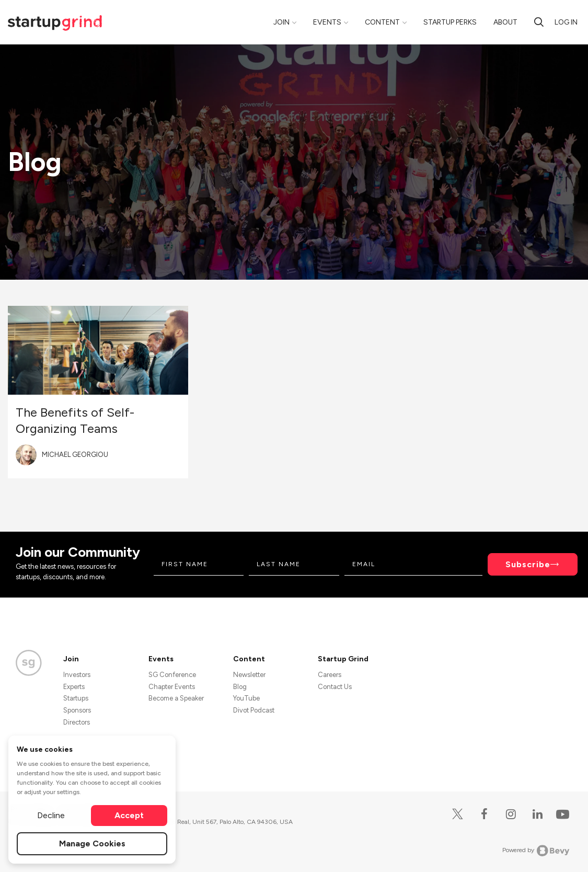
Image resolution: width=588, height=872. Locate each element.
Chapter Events (172, 687)
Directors (77, 722)
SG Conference (172, 675)
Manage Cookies (92, 844)
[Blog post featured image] (98, 350)
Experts (74, 687)
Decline (51, 815)
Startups (76, 698)
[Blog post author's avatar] (26, 455)
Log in (566, 22)
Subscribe (528, 564)
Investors (77, 675)
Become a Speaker (176, 698)
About (505, 22)
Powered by (536, 851)
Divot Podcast (254, 710)
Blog (240, 687)
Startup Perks (450, 22)
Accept (129, 815)
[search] (539, 22)
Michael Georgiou (75, 455)
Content (382, 22)
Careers (330, 675)
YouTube (246, 698)
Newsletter (249, 675)
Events (327, 22)
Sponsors (77, 710)
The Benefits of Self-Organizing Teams (75, 420)
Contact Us (335, 687)
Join (281, 22)
